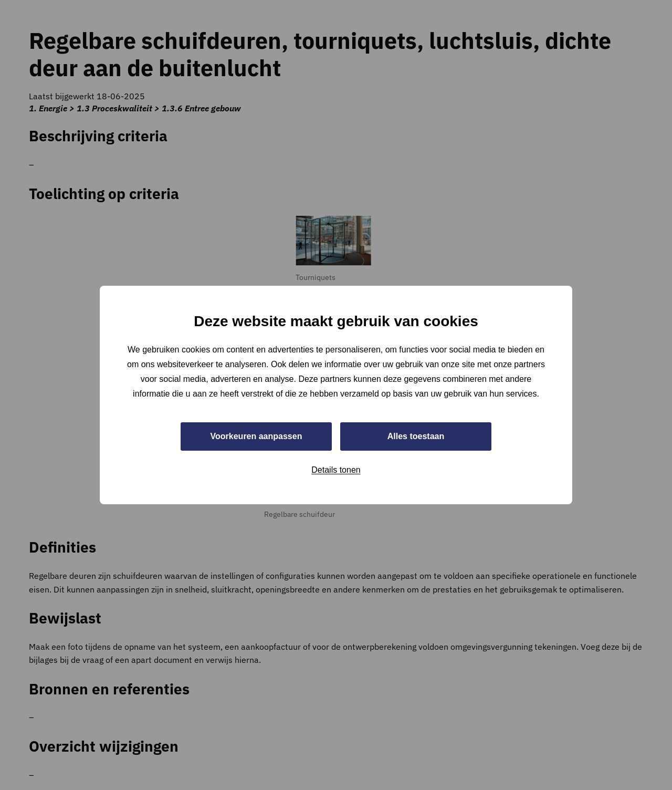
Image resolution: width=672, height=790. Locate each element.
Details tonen (336, 470)
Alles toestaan (416, 436)
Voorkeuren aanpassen (256, 436)
